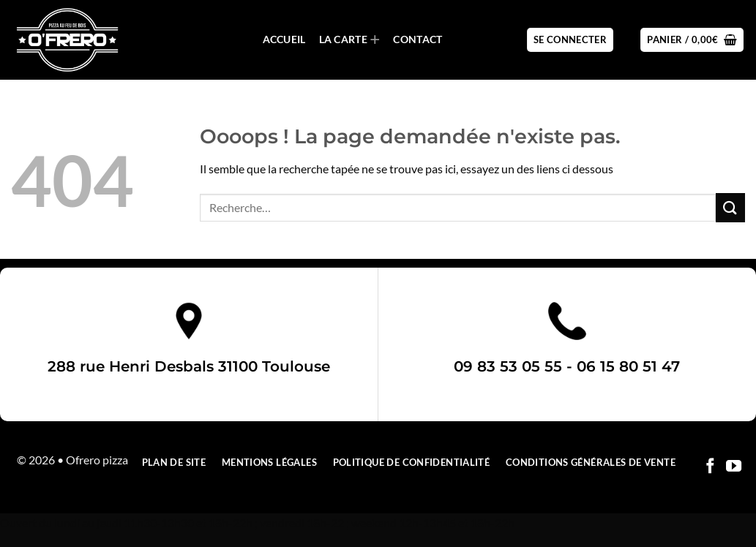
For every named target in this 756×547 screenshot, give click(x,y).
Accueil (284, 39)
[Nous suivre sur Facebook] (710, 467)
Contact (418, 39)
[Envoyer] (730, 207)
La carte (350, 40)
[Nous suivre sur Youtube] (734, 467)
